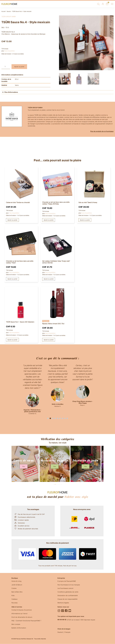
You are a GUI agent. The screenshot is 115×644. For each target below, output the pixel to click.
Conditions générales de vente (68, 592)
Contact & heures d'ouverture (22, 610)
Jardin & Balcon (17, 585)
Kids (13, 596)
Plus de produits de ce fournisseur (102, 131)
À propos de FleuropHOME (67, 581)
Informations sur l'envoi (19, 614)
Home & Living (16, 581)
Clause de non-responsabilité (67, 599)
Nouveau (15, 603)
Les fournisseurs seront (65, 588)
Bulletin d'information (19, 628)
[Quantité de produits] (6, 67)
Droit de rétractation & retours (22, 617)
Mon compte (16, 625)
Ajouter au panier (19, 67)
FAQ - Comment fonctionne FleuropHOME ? (26, 621)
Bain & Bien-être (17, 592)
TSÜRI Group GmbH (9, 17)
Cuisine (14, 588)
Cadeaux (15, 599)
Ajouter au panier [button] (12, 220)
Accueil (3, 11)
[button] (48, 418)
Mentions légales (63, 603)
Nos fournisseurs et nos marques (69, 585)
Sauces (9, 11)
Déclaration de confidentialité (68, 596)
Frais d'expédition (9, 51)
